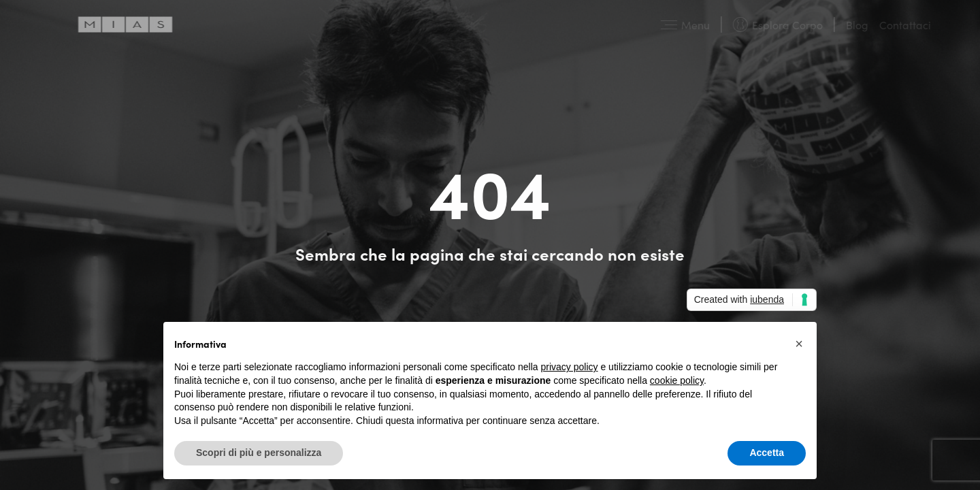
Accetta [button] (767, 453)
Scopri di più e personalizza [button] (259, 453)
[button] (799, 344)
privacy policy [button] (570, 367)
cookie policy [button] (677, 380)
